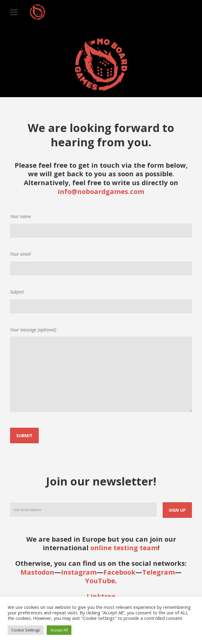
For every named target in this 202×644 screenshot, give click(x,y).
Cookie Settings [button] (26, 630)
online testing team (124, 547)
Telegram (159, 572)
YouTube (100, 580)
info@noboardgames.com (101, 191)
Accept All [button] (59, 630)
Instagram (79, 572)
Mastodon (37, 572)
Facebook (119, 572)
